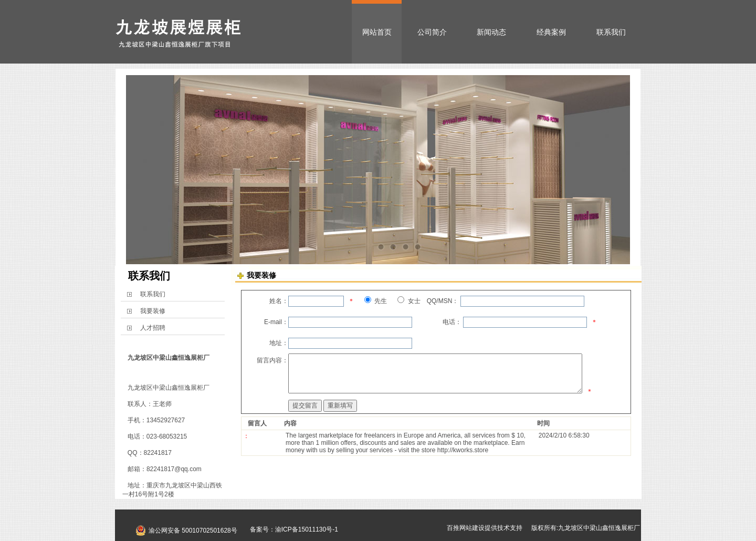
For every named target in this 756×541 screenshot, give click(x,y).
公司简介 (432, 32)
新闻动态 (491, 32)
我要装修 (153, 311)
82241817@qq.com (174, 469)
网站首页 (377, 32)
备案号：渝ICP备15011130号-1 (291, 529)
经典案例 (551, 32)
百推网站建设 (466, 528)
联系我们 (611, 32)
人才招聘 (153, 328)
